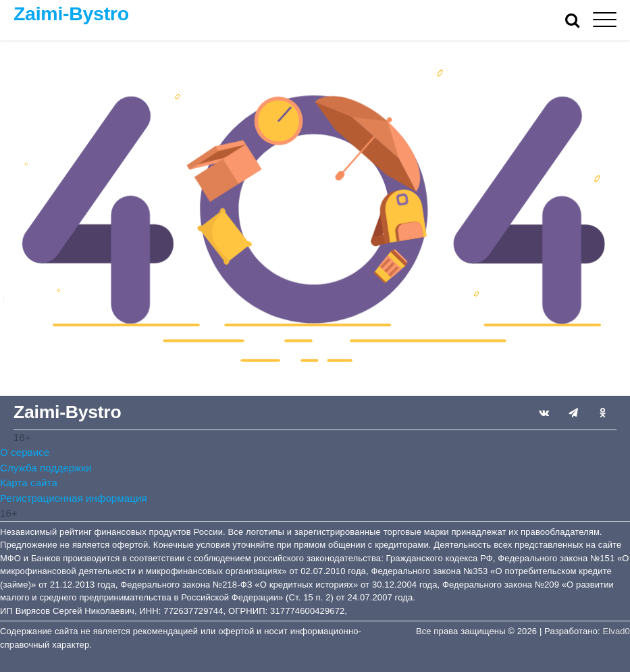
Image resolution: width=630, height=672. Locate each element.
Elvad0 (616, 631)
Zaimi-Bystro (71, 14)
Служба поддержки (46, 468)
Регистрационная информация (74, 498)
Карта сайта (29, 483)
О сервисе (25, 452)
